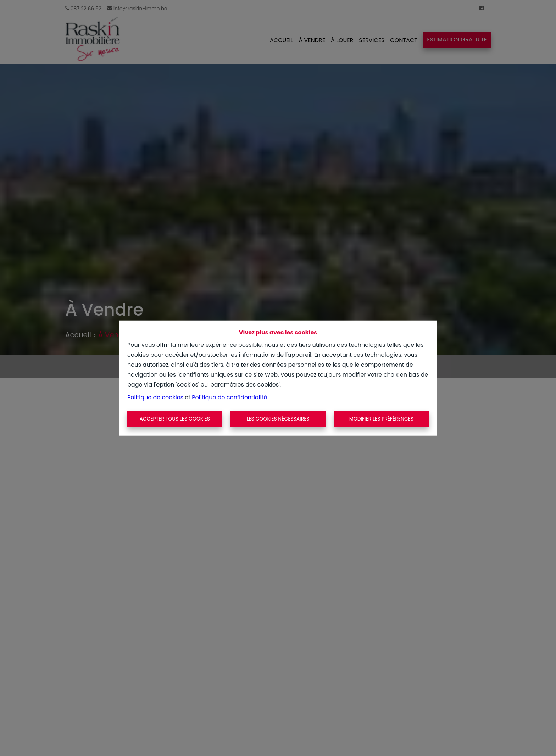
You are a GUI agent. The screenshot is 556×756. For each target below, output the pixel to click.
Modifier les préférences (381, 419)
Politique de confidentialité (229, 397)
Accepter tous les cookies (175, 419)
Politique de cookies (155, 397)
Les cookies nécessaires (278, 419)
